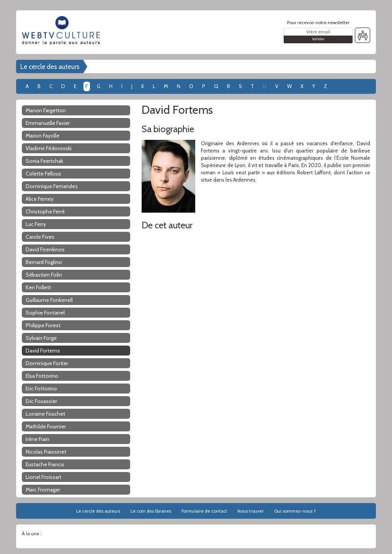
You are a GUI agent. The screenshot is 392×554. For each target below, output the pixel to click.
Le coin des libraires (151, 511)
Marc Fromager (43, 490)
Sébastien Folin (44, 275)
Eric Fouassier (41, 401)
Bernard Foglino (44, 262)
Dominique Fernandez (52, 186)
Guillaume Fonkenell (49, 300)
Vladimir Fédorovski (49, 148)
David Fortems (43, 351)
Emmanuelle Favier (48, 123)
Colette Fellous (43, 174)
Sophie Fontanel (45, 313)
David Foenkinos (45, 249)
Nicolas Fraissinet (46, 452)
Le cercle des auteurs (50, 67)
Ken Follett (38, 287)
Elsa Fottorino (42, 376)
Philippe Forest (43, 325)
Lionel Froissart (43, 477)
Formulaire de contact (204, 511)
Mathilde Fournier (46, 426)
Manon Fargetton (46, 110)
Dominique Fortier (47, 363)
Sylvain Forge (41, 338)
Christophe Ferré (45, 211)
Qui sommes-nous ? (295, 511)
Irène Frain (38, 439)
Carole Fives (40, 237)
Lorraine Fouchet (45, 414)
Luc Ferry (36, 224)
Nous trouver (251, 511)
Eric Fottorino (41, 388)
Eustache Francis (45, 464)
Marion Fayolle (42, 136)
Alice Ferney (40, 199)
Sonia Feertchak (44, 161)
